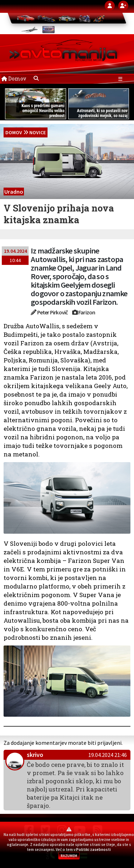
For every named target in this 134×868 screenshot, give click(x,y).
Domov (14, 79)
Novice (38, 132)
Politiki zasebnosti (93, 849)
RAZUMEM (69, 856)
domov (14, 132)
